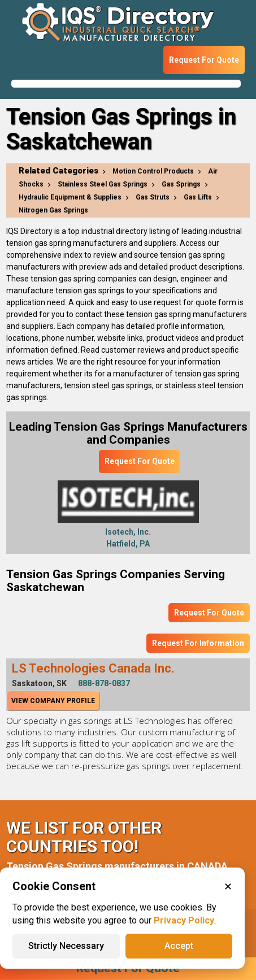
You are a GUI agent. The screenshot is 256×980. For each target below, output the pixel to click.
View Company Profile (53, 701)
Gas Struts (153, 197)
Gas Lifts (198, 197)
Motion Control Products (153, 171)
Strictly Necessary (66, 946)
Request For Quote (204, 60)
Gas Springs (181, 184)
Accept (179, 946)
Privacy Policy (184, 920)
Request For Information (198, 643)
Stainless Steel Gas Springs (103, 184)
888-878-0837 (104, 683)
